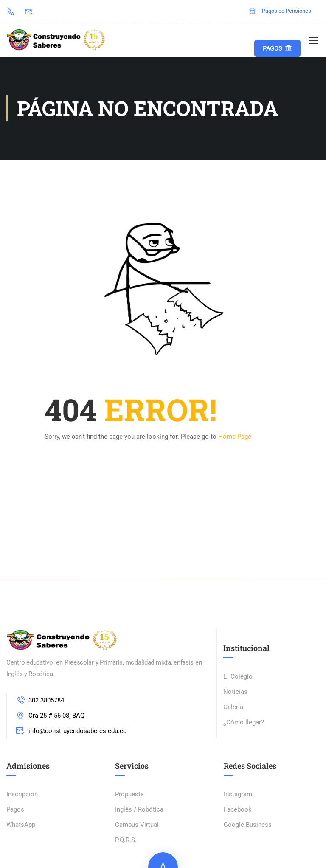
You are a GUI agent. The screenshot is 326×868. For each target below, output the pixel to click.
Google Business (248, 825)
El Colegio (238, 676)
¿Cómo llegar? (244, 722)
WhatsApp (21, 825)
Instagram (238, 794)
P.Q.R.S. (126, 840)
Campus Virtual (137, 825)
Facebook (238, 809)
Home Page (235, 437)
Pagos (277, 48)
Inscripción (22, 794)
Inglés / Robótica (139, 809)
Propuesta (129, 794)
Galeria (233, 707)
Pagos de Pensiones (280, 11)
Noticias (235, 692)
